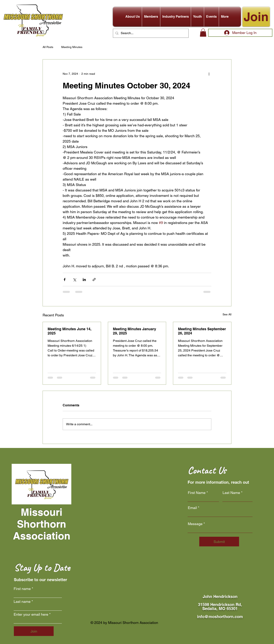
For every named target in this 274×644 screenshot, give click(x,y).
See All (227, 314)
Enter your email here (31, 614)
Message (195, 524)
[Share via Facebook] (65, 280)
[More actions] (209, 74)
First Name (197, 493)
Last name (22, 602)
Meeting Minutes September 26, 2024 (202, 331)
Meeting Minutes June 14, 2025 (70, 331)
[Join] (256, 17)
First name (22, 589)
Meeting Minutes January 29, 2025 (134, 331)
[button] (133, 17)
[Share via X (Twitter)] (74, 280)
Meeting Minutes (72, 47)
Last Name (231, 493)
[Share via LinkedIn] (84, 280)
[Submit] (219, 542)
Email (192, 508)
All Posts (48, 47)
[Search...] (150, 33)
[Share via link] (94, 280)
